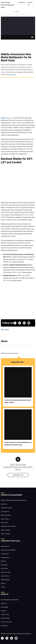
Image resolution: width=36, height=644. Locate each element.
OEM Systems (5, 580)
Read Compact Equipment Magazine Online (8, 5)
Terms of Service (6, 622)
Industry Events (6, 572)
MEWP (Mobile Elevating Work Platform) (14, 500)
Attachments (5, 546)
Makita (7, 330)
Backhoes (4, 504)
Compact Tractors (6, 508)
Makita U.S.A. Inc (6, 118)
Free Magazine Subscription (10, 600)
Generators (4, 565)
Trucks (3, 587)
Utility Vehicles (6, 530)
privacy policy (12, 75)
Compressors (5, 512)
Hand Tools (4, 569)
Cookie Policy (5, 615)
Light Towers (5, 519)
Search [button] (13, 12)
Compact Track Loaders (8, 526)
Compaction (5, 554)
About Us (4, 603)
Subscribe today (18, 475)
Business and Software (8, 550)
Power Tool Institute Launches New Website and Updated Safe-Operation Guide (18, 444)
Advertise (22, 3)
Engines (3, 561)
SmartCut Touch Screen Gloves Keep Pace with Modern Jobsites (18, 401)
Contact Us (30, 4)
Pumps (3, 583)
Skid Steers (4, 523)
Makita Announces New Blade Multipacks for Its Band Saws (16, 57)
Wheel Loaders (6, 534)
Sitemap (4, 611)
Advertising (4, 607)
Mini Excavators (6, 515)
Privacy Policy (5, 618)
